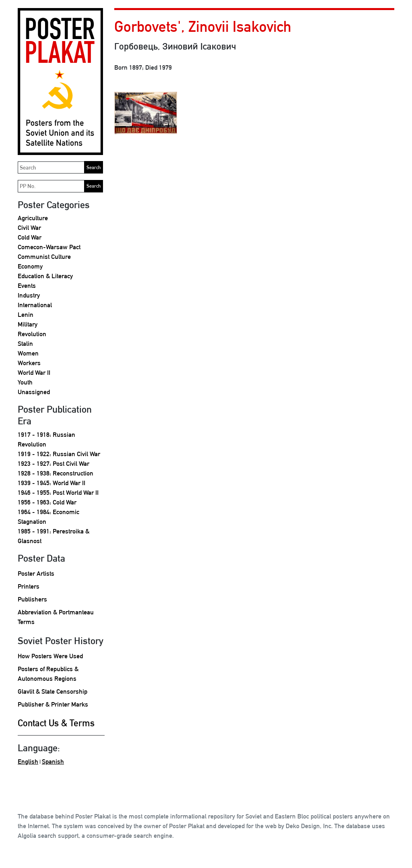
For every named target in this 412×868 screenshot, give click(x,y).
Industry (29, 295)
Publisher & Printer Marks (53, 704)
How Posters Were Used (50, 656)
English (28, 762)
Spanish (53, 762)
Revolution (32, 334)
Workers (29, 363)
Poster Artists (36, 573)
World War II (34, 373)
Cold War (30, 237)
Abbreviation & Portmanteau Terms (56, 617)
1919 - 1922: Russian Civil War (59, 454)
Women (28, 353)
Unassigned (34, 392)
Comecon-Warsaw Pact (49, 247)
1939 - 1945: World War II (51, 483)
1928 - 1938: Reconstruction (56, 473)
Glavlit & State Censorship (53, 691)
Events (27, 286)
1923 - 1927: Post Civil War (54, 464)
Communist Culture (44, 257)
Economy (30, 266)
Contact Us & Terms (56, 723)
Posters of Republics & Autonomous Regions (48, 674)
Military (28, 324)
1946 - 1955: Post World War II (58, 493)
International (35, 305)
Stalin (25, 344)
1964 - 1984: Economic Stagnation (48, 517)
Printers (29, 586)
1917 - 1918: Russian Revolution (46, 439)
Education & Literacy (45, 276)
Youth (25, 382)
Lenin (26, 315)
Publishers (32, 599)
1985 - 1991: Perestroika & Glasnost (54, 536)
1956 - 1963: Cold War (47, 502)
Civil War (29, 228)
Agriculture (33, 218)
